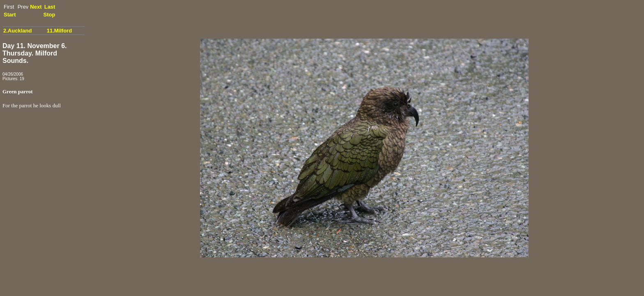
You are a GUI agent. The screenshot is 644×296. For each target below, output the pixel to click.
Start (10, 15)
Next (36, 7)
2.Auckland (17, 31)
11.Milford (59, 31)
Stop (49, 15)
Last (50, 7)
